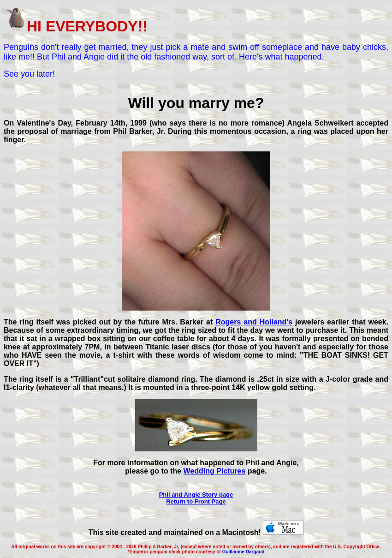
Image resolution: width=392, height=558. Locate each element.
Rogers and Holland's (254, 322)
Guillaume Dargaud (244, 552)
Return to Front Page (196, 501)
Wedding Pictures (215, 471)
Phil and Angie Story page (196, 495)
